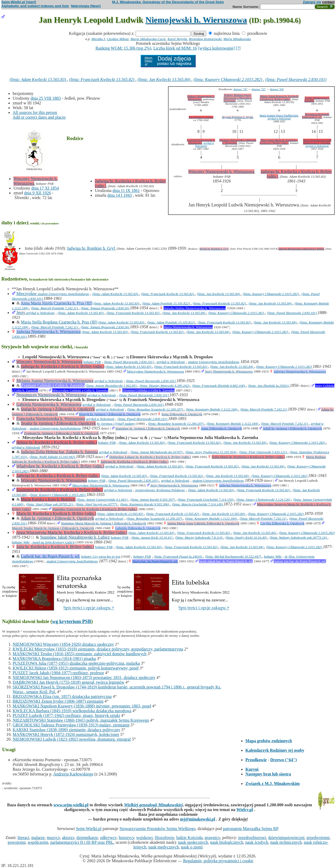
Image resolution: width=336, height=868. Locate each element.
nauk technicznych (286, 842)
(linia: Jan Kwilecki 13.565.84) (164, 79)
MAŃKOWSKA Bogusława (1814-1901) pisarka (54, 659)
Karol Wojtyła (177, 39)
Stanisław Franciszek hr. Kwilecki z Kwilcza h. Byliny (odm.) (95, 509)
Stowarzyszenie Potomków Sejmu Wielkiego (157, 829)
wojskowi (144, 838)
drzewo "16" (241, 89)
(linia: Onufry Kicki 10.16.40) (246, 537)
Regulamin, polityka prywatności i (218, 861)
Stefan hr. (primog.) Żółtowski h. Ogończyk (58, 409)
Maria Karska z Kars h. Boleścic (48, 499)
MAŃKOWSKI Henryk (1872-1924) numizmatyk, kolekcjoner (66, 734)
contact (328, 2)
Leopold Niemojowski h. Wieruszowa (201, 142)
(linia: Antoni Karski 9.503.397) (153, 500)
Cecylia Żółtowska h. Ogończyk (282, 523)
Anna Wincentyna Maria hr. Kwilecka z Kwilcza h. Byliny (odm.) (72, 532)
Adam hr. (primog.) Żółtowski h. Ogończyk (57, 518)
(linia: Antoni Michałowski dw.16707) (157, 452)
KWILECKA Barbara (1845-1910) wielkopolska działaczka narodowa (72, 711)
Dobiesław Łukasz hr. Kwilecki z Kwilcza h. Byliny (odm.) (150, 457)
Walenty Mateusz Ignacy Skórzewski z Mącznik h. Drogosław (238, 98)
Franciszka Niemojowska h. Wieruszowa (51, 419)
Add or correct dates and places (39, 117)
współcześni (38, 842)
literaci (23, 838)
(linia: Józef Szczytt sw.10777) (97, 504)
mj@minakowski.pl (198, 819)
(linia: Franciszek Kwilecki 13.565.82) (102, 79)
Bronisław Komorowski (205, 39)
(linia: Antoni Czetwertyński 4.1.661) (102, 500)
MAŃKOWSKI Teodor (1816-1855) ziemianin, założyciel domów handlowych (80, 654)
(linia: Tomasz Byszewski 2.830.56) (105, 308)
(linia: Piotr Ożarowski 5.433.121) (263, 452)
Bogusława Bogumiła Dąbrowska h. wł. (316, 116)
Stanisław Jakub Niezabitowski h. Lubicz (75, 537)
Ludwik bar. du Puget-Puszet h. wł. (50, 556)
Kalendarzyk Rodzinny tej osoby (275, 750)
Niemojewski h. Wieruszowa (196, 20)
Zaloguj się (312, 2)
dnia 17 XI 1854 (45, 188)
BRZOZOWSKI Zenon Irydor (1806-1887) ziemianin (58, 701)
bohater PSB (92, 362)
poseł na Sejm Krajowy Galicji (54, 542)
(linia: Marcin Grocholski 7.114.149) (198, 504)
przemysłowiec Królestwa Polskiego (160, 490)
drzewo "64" (277, 89)
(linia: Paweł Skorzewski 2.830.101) (296, 79)
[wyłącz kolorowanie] (216, 48)
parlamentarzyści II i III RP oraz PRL (82, 842)
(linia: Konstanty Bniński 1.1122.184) (212, 409)
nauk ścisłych (257, 842)
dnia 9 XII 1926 (37, 193)
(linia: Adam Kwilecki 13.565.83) (38, 79)
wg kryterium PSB (72, 621)
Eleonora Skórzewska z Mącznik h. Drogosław (238, 142)
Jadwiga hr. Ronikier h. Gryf (91, 248)
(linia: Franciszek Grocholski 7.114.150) (206, 500)
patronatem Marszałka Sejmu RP (250, 829)
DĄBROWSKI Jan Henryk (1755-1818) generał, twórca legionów (68, 682)
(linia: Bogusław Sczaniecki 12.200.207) (155, 409)
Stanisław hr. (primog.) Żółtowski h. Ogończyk (148, 428)
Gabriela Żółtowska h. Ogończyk (138, 528)
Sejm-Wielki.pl (89, 829)
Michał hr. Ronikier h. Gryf (214, 249)
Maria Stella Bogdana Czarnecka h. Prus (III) (59, 322)
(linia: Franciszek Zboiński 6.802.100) (219, 386)
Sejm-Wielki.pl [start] (19, 2)
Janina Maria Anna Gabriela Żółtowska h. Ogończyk (203, 523)
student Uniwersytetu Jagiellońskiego (63, 294)
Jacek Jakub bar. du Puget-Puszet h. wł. (226, 561)
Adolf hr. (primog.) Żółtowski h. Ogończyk (292, 428)
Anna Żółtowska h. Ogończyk (221, 428)
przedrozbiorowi (252, 838)
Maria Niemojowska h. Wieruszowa (188, 327)
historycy (127, 838)
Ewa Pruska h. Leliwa (201, 117)
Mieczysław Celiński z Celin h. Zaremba (80, 390)
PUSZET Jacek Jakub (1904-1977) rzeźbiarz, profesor (58, 673)
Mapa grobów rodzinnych (269, 741)
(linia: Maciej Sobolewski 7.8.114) (199, 537)
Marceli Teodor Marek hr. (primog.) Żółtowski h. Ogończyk (53, 528)
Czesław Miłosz (118, 39)
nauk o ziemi (192, 847)
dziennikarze (87, 838)
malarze (38, 838)
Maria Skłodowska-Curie (148, 39)
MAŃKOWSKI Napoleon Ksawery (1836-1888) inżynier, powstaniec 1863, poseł (82, 706)
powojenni (17, 842)
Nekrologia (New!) (86, 6)
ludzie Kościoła (189, 838)
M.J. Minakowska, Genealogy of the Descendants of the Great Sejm (168, 2)
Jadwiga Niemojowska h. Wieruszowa (48, 332)
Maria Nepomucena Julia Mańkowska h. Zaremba (317, 142)
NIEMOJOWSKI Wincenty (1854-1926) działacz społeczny (63, 644)
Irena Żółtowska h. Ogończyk (182, 414)
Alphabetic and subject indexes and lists (35, 6)
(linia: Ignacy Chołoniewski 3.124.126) (264, 500)
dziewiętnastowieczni (286, 838)
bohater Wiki (21, 542)
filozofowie (165, 838)
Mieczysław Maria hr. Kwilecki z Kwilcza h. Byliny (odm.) (279, 142)
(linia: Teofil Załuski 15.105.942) (53, 457)
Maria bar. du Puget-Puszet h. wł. (155, 561)
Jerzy (21, 313)
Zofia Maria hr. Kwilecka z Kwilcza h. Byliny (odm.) (248, 457)
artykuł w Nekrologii (279, 119)
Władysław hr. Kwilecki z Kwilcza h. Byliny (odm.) (60, 466)
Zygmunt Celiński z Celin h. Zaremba (53, 385)
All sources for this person (35, 112)
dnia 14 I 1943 (120, 195)
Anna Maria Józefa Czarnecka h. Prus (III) (56, 303)
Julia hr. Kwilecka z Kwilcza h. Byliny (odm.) (55, 547)
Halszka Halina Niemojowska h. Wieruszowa (195, 308)
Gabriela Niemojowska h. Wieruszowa (49, 404)
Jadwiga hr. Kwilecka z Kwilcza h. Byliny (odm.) (63, 366)
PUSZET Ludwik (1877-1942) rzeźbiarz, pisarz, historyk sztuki (66, 715)
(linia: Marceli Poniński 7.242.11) (55, 308)
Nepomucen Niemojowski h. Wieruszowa (51, 395)
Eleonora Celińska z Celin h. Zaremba (148, 390)
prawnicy (212, 838)
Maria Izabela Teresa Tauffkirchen (279, 116)
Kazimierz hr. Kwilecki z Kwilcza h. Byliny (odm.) (60, 490)
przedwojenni (318, 838)
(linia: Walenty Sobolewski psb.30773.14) (299, 537)
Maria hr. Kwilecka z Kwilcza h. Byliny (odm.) (56, 513)
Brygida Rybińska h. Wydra (238, 117)
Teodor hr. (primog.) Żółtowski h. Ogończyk (58, 423)
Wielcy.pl (245, 810)
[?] (238, 48)
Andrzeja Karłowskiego (73, 774)
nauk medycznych (164, 847)
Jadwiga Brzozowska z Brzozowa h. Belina (301, 249)
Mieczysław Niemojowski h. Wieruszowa (155, 371)
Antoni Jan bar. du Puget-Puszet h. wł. (300, 561)
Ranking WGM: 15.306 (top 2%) (123, 48)
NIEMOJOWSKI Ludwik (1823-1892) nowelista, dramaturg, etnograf (72, 739)
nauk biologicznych (227, 842)
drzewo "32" (259, 89)
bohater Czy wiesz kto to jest (101, 556)
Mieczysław (27, 294)
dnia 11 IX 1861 (126, 191)
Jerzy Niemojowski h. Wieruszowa (229, 371)
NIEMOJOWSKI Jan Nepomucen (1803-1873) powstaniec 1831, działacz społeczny (84, 677)
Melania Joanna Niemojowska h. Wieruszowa (55, 381)
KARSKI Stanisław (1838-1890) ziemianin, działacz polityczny (66, 730)
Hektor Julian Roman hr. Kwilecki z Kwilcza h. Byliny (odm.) (279, 98)
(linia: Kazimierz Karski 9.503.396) (145, 504)
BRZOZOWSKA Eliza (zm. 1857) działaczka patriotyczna (62, 696)
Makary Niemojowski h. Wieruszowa (201, 98)
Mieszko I (98, 39)
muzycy (53, 838)
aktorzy (68, 838)
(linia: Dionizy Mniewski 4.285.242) (165, 386)
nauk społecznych (193, 842)
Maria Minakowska (237, 39)
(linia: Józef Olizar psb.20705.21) (50, 504)
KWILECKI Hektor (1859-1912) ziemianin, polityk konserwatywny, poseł (76, 668)
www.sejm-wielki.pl (71, 805)
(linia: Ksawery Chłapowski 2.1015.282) (228, 79)
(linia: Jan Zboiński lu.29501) (269, 386)
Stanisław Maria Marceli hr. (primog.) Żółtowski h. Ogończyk (104, 523)
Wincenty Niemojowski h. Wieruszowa (221, 172)
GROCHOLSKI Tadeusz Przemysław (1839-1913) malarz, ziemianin (71, 725)
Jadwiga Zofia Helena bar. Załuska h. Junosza (59, 452)
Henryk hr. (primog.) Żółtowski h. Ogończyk (110, 414)
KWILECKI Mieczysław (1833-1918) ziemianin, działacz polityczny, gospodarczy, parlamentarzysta (98, 649)
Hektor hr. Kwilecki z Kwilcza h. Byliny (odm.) (57, 442)
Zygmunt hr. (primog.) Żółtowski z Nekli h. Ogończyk (61, 433)
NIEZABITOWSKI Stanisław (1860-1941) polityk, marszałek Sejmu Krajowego (81, 720)
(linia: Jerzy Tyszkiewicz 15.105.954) (211, 452)
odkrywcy (108, 838)
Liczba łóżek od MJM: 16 (175, 48)
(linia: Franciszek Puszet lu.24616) (178, 556)
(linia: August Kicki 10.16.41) (152, 537)
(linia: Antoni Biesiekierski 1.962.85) (112, 386)
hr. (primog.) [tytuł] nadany (116, 424)
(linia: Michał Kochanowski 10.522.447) (233, 556)
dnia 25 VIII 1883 (46, 98)
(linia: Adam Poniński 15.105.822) (166, 303)
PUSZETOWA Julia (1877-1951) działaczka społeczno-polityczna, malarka (76, 663)
